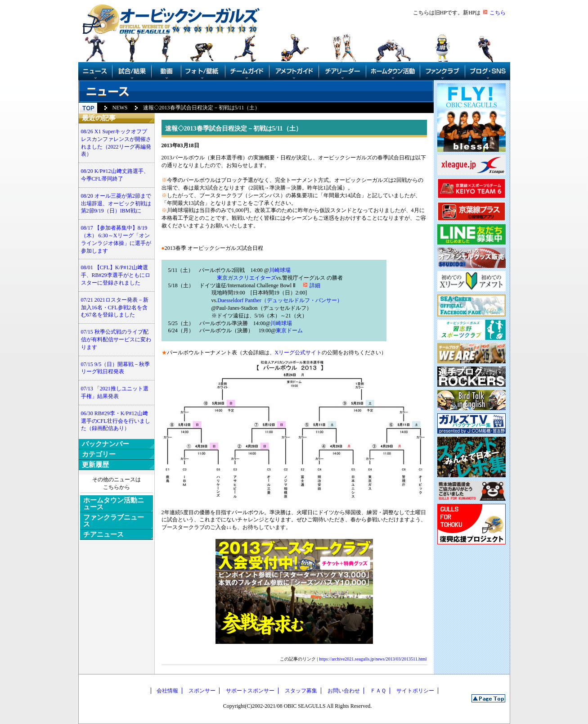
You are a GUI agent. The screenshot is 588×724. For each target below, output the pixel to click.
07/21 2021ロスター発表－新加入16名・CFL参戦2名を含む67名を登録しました (115, 308)
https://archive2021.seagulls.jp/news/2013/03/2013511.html (373, 659)
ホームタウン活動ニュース (114, 504)
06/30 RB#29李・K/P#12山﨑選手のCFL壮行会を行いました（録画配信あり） (116, 421)
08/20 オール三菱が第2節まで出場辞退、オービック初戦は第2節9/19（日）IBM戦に (116, 204)
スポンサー (202, 691)
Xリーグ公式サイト (298, 353)
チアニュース (103, 534)
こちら (498, 13)
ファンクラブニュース (114, 521)
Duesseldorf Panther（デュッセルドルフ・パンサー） (280, 300)
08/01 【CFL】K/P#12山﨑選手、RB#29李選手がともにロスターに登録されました (116, 275)
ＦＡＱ (378, 691)
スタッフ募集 (301, 691)
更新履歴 (95, 465)
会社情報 (167, 691)
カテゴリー (99, 454)
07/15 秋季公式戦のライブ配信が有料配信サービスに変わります (116, 339)
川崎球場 (280, 270)
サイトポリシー (415, 691)
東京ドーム (289, 330)
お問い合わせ (344, 691)
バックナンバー (105, 444)
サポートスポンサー (250, 691)
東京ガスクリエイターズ (247, 278)
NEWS (120, 108)
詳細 (315, 285)
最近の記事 (99, 118)
